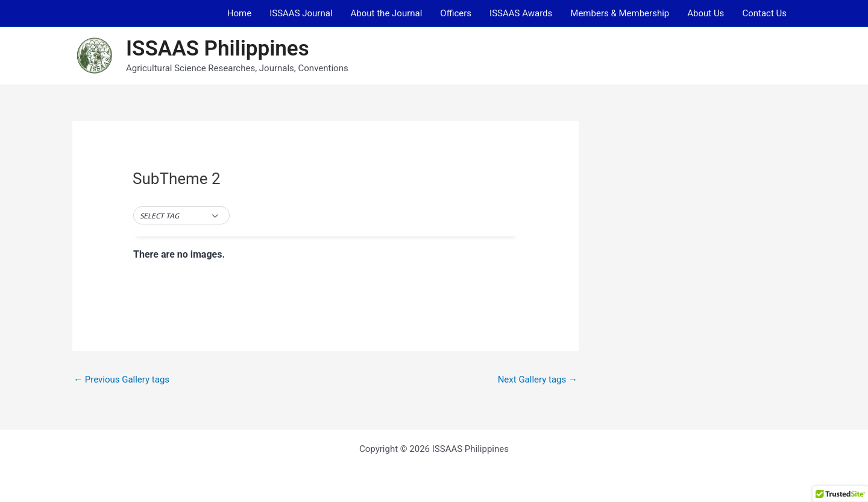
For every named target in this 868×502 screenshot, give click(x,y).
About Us (706, 13)
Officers (456, 13)
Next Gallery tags (538, 380)
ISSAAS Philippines (218, 49)
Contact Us (764, 13)
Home (239, 13)
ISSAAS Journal (301, 13)
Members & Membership (620, 13)
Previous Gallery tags (121, 380)
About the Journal (387, 13)
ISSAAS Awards (521, 13)
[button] (181, 216)
